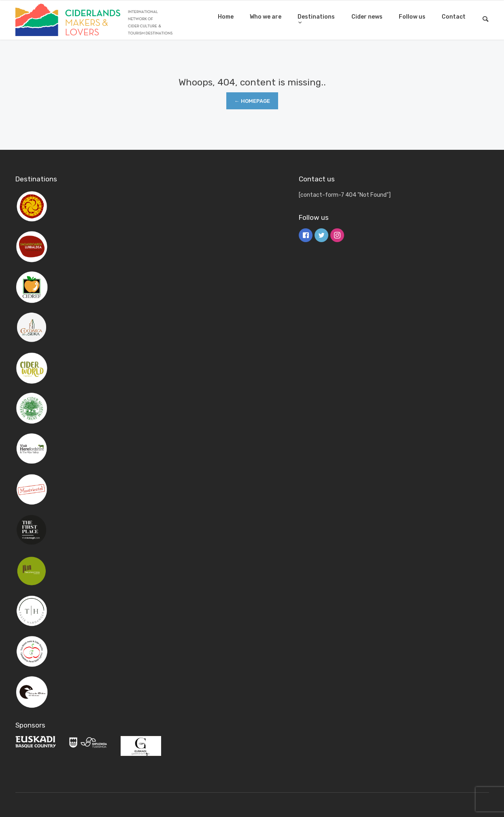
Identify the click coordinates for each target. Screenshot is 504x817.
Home (226, 17)
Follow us (412, 17)
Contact (454, 17)
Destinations (316, 17)
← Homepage (252, 101)
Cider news (367, 17)
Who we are (266, 17)
